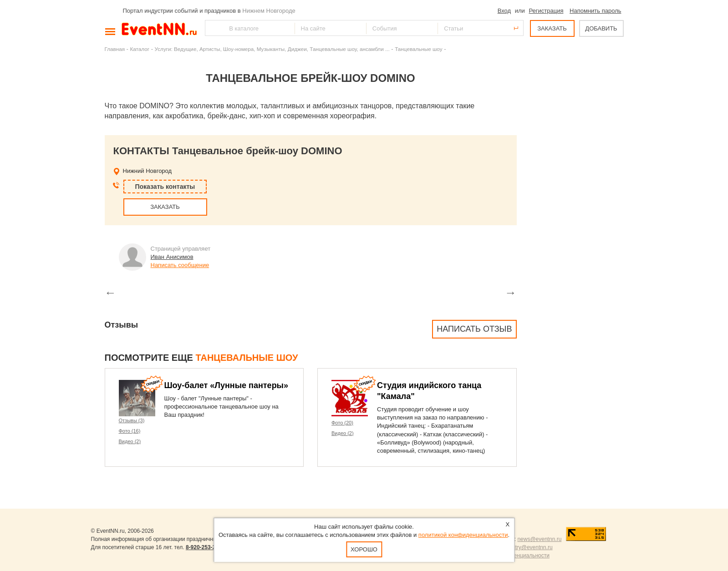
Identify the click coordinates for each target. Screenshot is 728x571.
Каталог (140, 49)
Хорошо (364, 549)
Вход (504, 11)
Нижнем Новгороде (269, 11)
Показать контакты (165, 187)
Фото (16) (130, 431)
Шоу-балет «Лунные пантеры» (227, 385)
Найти (213, 28)
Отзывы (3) (132, 420)
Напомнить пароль (595, 11)
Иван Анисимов (172, 257)
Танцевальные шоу (418, 49)
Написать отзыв (474, 329)
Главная (115, 49)
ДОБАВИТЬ (601, 28)
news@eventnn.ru (539, 539)
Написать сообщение (180, 265)
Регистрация (546, 11)
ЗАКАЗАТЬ (552, 28)
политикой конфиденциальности (463, 535)
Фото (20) (342, 423)
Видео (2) (130, 441)
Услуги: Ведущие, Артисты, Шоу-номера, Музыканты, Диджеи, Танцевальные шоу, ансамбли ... (272, 49)
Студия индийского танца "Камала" (429, 391)
